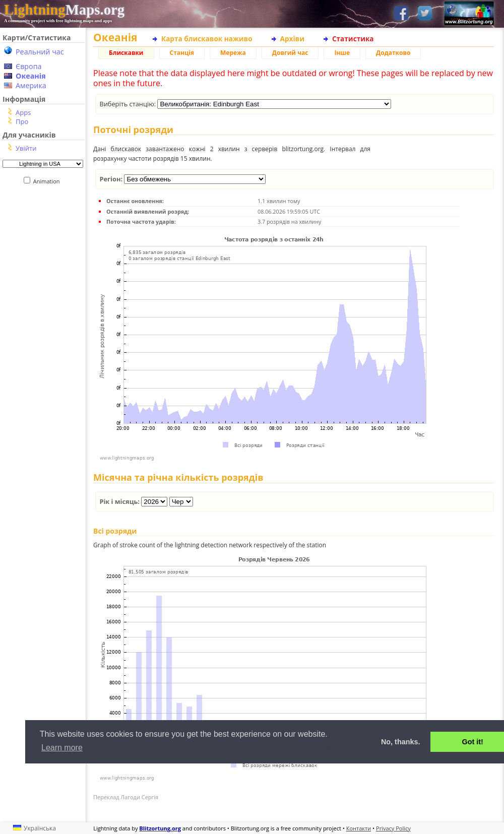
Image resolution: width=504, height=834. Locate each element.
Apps (23, 112)
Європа (29, 66)
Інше (342, 53)
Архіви (292, 39)
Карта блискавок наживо (207, 39)
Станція (182, 53)
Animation (49, 181)
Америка (31, 85)
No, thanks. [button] (401, 742)
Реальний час (40, 52)
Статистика (353, 39)
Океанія (31, 76)
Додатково (393, 53)
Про (22, 121)
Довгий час (290, 53)
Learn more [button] (62, 748)
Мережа (233, 53)
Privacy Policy (393, 828)
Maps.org (64, 10)
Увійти (26, 148)
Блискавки (126, 53)
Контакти (359, 828)
